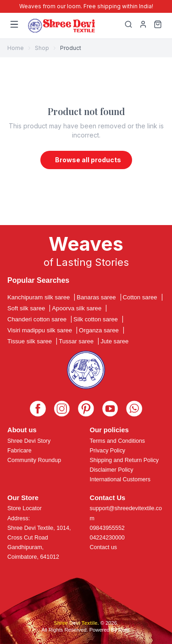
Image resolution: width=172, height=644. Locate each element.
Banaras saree (96, 297)
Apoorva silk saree (77, 308)
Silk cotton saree (96, 319)
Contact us (104, 547)
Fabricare (19, 451)
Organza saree (99, 330)
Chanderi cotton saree (37, 319)
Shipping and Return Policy (124, 460)
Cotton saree (140, 297)
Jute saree (114, 341)
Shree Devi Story (29, 441)
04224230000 (107, 538)
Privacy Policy (108, 451)
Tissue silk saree (30, 341)
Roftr (124, 630)
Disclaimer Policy (112, 470)
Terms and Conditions (118, 441)
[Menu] (14, 26)
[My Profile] (143, 26)
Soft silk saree (26, 308)
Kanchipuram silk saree (39, 297)
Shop (42, 48)
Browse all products (88, 160)
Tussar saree (76, 341)
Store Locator (25, 508)
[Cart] (158, 26)
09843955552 (107, 528)
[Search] (128, 26)
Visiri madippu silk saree (40, 330)
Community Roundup (34, 460)
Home (16, 48)
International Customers (120, 479)
